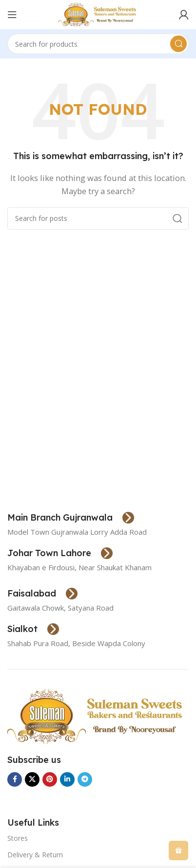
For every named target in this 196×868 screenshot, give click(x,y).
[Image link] (96, 715)
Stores (18, 838)
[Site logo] (98, 14)
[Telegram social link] (85, 779)
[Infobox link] (71, 518)
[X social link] (32, 779)
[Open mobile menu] (12, 15)
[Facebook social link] (15, 779)
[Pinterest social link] (50, 779)
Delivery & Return (35, 855)
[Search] (98, 44)
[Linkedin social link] (67, 779)
